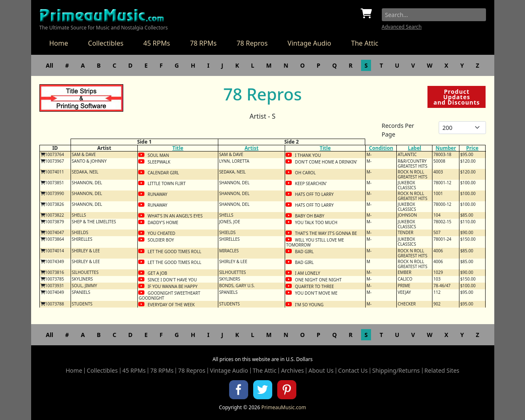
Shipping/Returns (396, 371)
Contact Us (353, 371)
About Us (321, 371)
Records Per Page (398, 130)
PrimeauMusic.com (284, 407)
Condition (381, 148)
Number (446, 148)
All (49, 65)
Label (415, 148)
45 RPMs (156, 43)
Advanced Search (402, 27)
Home (59, 43)
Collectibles (106, 43)
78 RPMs (203, 43)
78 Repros (252, 43)
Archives (292, 371)
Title (178, 148)
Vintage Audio (309, 43)
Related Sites (442, 371)
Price (472, 148)
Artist (252, 148)
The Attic (365, 43)
